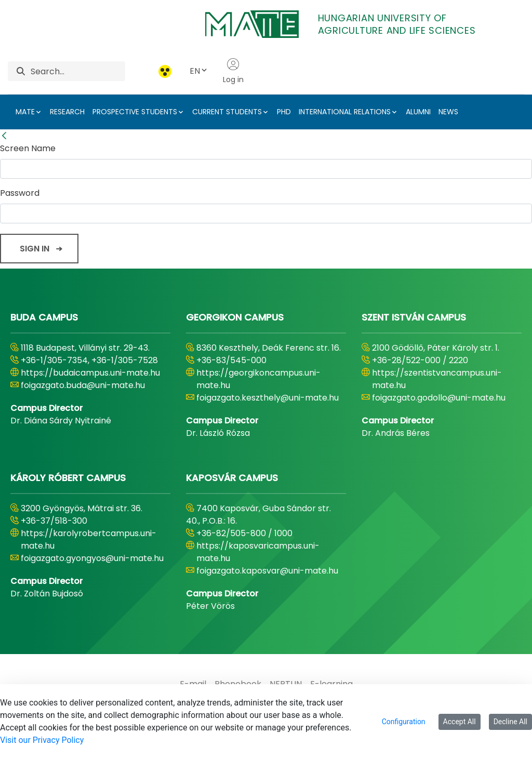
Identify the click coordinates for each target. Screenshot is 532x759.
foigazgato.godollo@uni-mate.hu (439, 398)
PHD (284, 112)
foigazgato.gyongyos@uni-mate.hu (92, 558)
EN (199, 71)
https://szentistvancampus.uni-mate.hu (437, 379)
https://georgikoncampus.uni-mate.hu (258, 379)
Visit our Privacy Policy (42, 740)
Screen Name (28, 148)
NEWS (448, 112)
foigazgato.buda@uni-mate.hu (83, 385)
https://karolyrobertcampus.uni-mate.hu (89, 540)
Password (20, 193)
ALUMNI (418, 112)
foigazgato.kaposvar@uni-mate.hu (267, 571)
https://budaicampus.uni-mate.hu (90, 373)
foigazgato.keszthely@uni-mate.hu (268, 398)
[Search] (78, 71)
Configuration (404, 722)
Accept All (460, 722)
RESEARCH (67, 112)
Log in (233, 71)
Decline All (510, 722)
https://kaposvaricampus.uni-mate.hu (258, 552)
